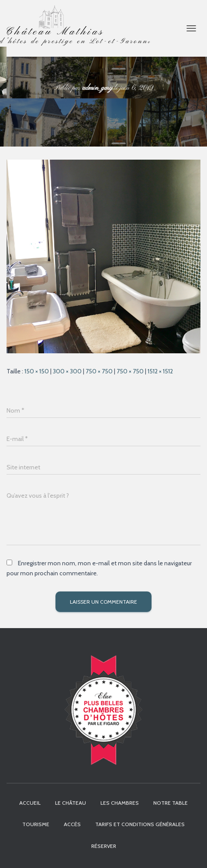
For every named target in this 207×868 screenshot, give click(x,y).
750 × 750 (99, 371)
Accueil (30, 803)
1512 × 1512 (160, 371)
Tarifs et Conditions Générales (140, 824)
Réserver (104, 846)
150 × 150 (37, 371)
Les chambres (120, 803)
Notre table (171, 803)
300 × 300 (67, 371)
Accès (72, 824)
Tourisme (36, 824)
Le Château (71, 803)
